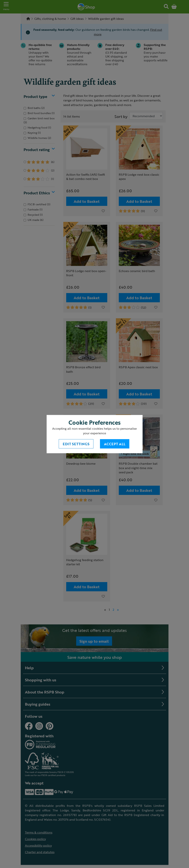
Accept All (115, 444)
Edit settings (76, 444)
